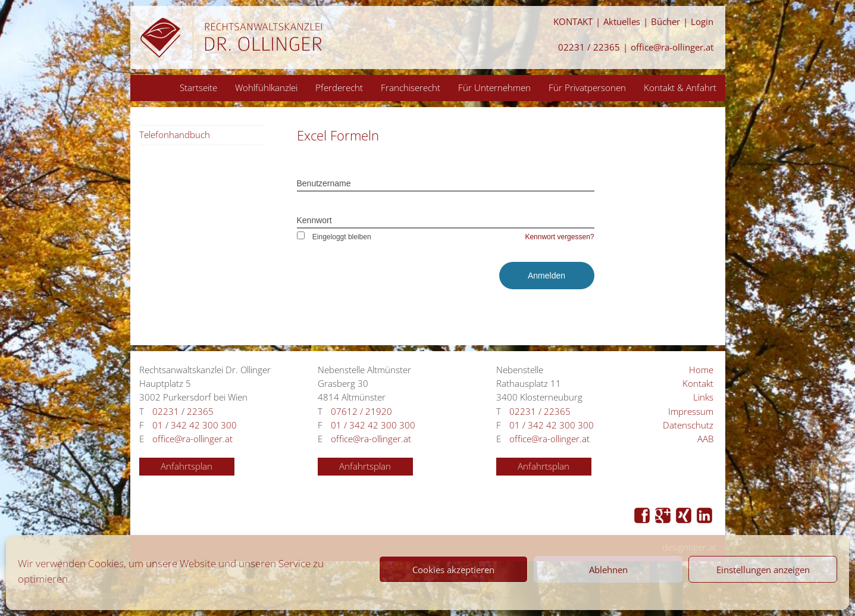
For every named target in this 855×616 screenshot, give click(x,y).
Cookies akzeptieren (453, 570)
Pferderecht (339, 87)
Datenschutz (688, 425)
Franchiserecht (411, 87)
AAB (705, 439)
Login (702, 22)
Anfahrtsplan (187, 466)
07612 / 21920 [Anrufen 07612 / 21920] (361, 412)
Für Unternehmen (494, 87)
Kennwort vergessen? (559, 237)
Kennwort (314, 220)
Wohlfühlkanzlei (266, 87)
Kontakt (698, 384)
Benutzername (324, 183)
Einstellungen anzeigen (763, 570)
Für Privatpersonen (587, 87)
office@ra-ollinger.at (672, 47)
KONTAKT (573, 22)
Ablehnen (608, 570)
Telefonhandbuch (175, 135)
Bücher (665, 22)
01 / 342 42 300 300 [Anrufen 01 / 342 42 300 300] (195, 425)
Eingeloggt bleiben (334, 237)
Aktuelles (622, 22)
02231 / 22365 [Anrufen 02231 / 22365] (589, 47)
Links (703, 397)
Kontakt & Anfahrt (680, 87)
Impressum (691, 412)
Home (701, 370)
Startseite (198, 87)
